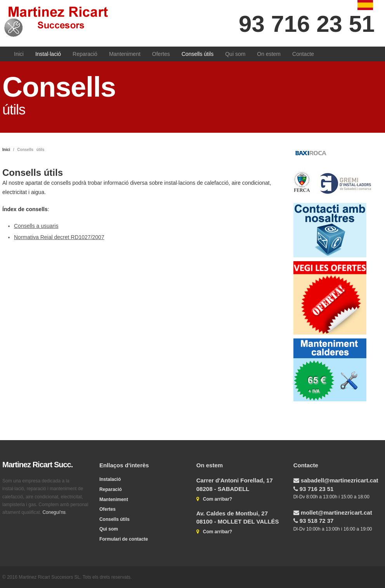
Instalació (110, 479)
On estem (269, 54)
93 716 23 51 (307, 24)
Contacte (303, 54)
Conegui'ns (54, 512)
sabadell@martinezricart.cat (339, 480)
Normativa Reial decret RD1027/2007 (59, 237)
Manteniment (125, 54)
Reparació (85, 54)
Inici (19, 54)
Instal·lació (48, 54)
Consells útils (198, 54)
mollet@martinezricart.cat (336, 513)
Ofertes (161, 54)
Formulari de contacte (124, 539)
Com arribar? (216, 499)
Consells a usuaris (36, 226)
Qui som (235, 54)
